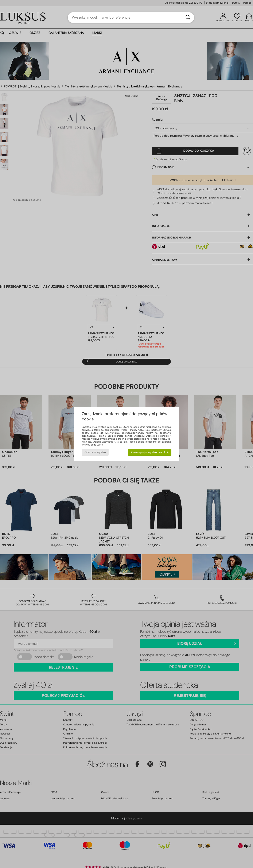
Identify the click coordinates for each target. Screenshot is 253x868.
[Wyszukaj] (188, 18)
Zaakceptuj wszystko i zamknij (150, 452)
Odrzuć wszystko (95, 452)
